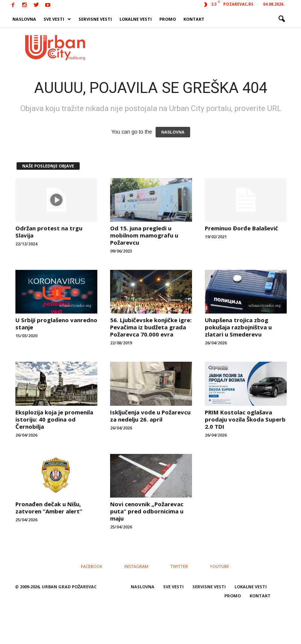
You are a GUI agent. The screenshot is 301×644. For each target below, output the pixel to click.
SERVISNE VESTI (95, 19)
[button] (281, 19)
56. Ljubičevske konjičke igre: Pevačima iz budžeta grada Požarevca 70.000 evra (151, 327)
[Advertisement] (197, 47)
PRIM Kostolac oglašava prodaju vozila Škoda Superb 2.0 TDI (245, 419)
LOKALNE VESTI (136, 19)
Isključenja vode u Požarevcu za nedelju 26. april (150, 416)
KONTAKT (194, 19)
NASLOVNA (24, 19)
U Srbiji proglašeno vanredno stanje (56, 324)
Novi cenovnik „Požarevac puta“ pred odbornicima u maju (147, 511)
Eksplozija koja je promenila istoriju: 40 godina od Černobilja (54, 419)
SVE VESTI (57, 19)
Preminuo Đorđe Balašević (241, 228)
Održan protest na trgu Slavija (49, 232)
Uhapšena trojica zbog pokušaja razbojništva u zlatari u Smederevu (238, 327)
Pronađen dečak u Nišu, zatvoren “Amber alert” (49, 508)
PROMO (168, 19)
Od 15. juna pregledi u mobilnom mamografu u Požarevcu (144, 235)
